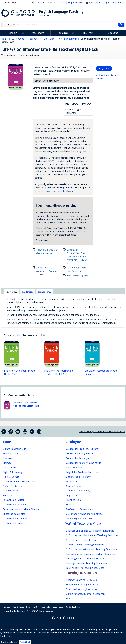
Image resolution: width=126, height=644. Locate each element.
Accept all (25, 642)
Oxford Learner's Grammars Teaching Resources (91, 549)
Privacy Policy (45, 607)
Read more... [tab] (28, 292)
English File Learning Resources (82, 585)
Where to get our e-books (80, 519)
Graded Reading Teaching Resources (85, 545)
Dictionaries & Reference (79, 477)
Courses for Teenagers (78, 458)
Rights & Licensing (12, 472)
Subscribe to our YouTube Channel (21, 509)
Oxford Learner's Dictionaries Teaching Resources (92, 535)
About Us (113, 33)
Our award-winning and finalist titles (85, 514)
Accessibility (33, 607)
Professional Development (80, 509)
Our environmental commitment (20, 481)
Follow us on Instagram (15, 519)
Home (6, 442)
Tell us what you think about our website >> (102, 431)
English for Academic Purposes (82, 472)
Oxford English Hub (13, 486)
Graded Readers (74, 486)
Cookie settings (9, 642)
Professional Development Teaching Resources (91, 554)
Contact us (41, 240)
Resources (63, 33)
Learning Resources (81, 573)
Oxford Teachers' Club (15, 449)
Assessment (38, 33)
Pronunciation (73, 500)
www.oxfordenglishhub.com (59, 191)
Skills (69, 505)
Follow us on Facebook (15, 505)
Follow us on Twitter (13, 500)
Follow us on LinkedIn (14, 523)
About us (8, 495)
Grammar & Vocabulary (78, 491)
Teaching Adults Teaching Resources (85, 558)
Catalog (13, 33)
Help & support (76, 3)
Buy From (88, 33)
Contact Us (6, 607)
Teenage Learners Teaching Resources (86, 563)
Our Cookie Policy (73, 607)
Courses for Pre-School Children (83, 449)
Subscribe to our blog (14, 514)
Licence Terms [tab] (45, 292)
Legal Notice (58, 607)
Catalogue (73, 442)
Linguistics (72, 495)
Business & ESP (74, 467)
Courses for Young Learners (81, 453)
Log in (107, 3)
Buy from (104, 69)
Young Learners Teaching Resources (85, 568)
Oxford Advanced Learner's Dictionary (86, 594)
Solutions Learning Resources (82, 589)
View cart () (94, 3)
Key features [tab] (12, 292)
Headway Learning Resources (81, 580)
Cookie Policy (7, 636)
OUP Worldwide (11, 491)
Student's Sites (11, 453)
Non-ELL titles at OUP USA (52, 3)
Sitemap (7, 463)
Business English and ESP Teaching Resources (90, 531)
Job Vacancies (10, 467)
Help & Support (11, 477)
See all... (70, 599)
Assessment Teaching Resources (83, 540)
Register (117, 3)
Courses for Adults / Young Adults (84, 463)
